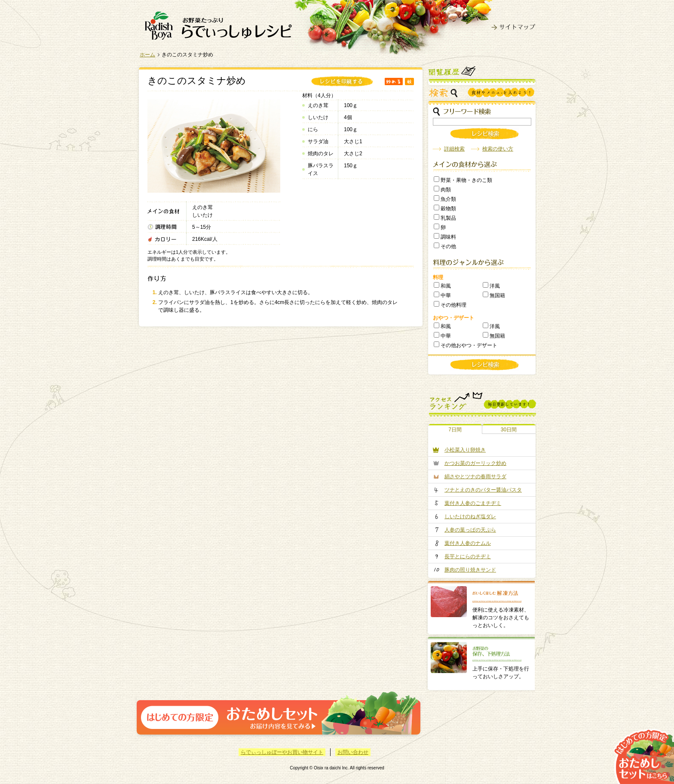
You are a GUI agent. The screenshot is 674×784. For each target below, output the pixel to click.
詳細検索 (454, 149)
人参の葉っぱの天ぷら (470, 530)
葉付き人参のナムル (468, 543)
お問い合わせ (353, 752)
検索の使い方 (498, 149)
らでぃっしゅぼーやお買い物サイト (282, 752)
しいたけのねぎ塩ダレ (470, 517)
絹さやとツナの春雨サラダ (475, 477)
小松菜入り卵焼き (465, 450)
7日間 (455, 430)
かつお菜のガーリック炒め (475, 463)
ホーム (147, 55)
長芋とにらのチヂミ (468, 556)
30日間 (509, 430)
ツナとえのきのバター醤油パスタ (483, 490)
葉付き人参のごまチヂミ (473, 503)
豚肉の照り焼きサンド (470, 570)
